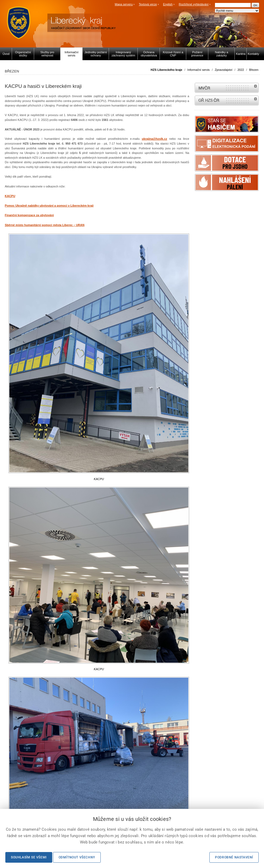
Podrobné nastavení (234, 857)
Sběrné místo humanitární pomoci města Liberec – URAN (45, 225)
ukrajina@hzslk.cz (154, 139)
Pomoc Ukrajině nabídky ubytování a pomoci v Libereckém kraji (49, 206)
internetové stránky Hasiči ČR (227, 101)
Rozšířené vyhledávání (194, 4)
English (168, 4)
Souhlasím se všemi (29, 857)
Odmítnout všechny (77, 857)
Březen (254, 70)
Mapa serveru (124, 4)
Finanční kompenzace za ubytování (29, 215)
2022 (241, 70)
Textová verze (148, 4)
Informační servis (198, 70)
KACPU (10, 196)
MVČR (227, 88)
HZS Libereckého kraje (167, 70)
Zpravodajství (224, 70)
